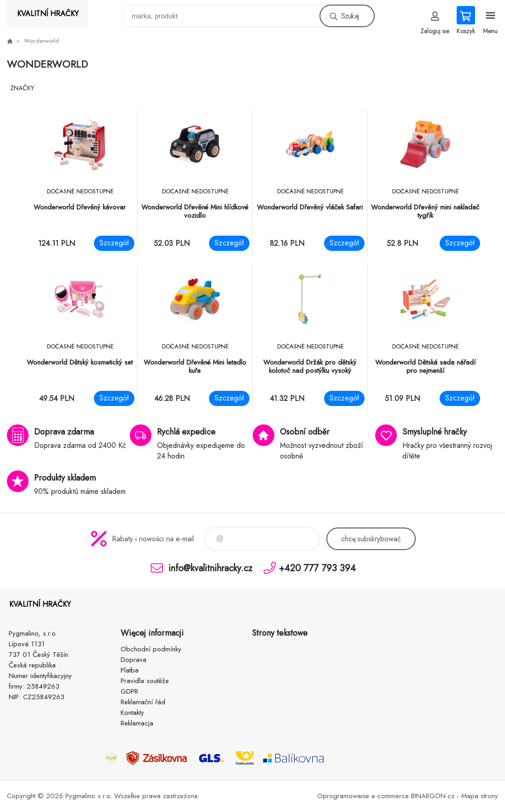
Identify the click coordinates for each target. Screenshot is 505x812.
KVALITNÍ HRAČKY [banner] (48, 14)
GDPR (129, 691)
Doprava (134, 660)
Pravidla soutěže (145, 681)
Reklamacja (137, 723)
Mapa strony (480, 796)
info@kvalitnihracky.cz (210, 568)
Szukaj (350, 16)
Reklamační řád (143, 702)
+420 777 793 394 (317, 568)
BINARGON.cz (433, 796)
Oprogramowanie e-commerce (363, 796)
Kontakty (132, 713)
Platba (130, 670)
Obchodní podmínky (151, 649)
